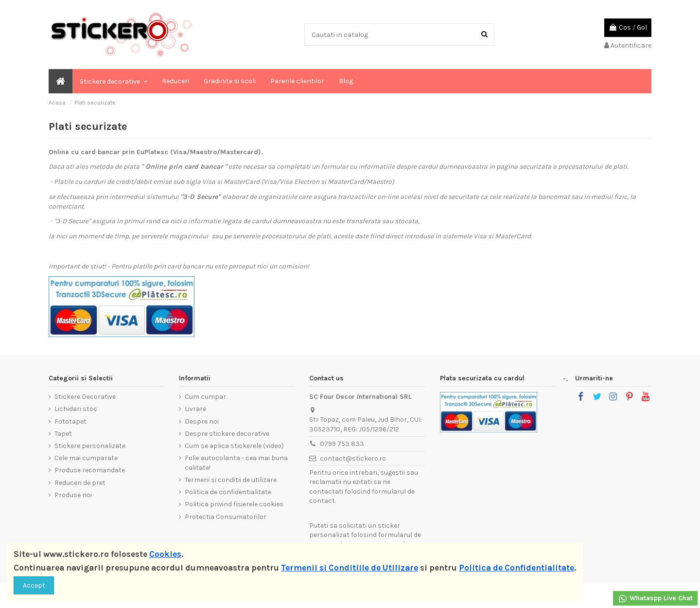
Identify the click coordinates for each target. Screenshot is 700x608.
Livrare (195, 409)
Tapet (63, 434)
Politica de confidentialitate (228, 492)
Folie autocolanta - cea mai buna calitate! (236, 463)
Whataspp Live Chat (655, 599)
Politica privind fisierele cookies (234, 504)
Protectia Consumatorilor (226, 517)
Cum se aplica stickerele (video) (234, 446)
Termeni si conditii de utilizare (231, 480)
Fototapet (70, 421)
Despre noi (202, 421)
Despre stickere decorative (227, 434)
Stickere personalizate (90, 446)
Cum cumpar (205, 397)
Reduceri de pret (80, 483)
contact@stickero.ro (353, 458)
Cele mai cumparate (86, 458)
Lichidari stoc (76, 409)
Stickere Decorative (85, 397)
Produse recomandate (90, 470)
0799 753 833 (342, 444)
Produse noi (73, 495)
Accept (34, 585)
